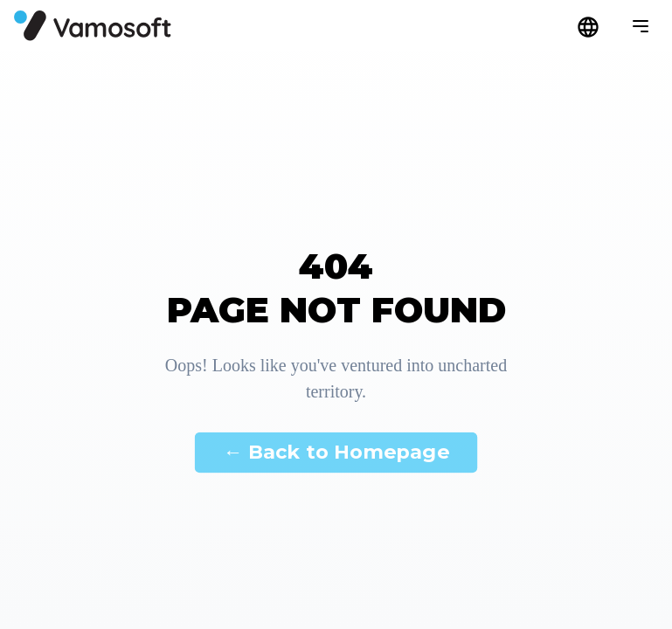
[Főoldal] (93, 26)
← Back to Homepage (336, 452)
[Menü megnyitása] (641, 26)
